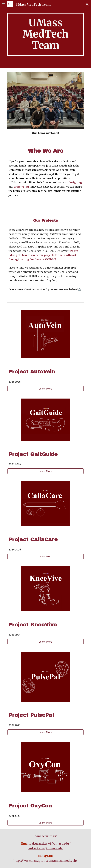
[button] (4, 4)
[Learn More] (45, 389)
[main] (45, 34)
